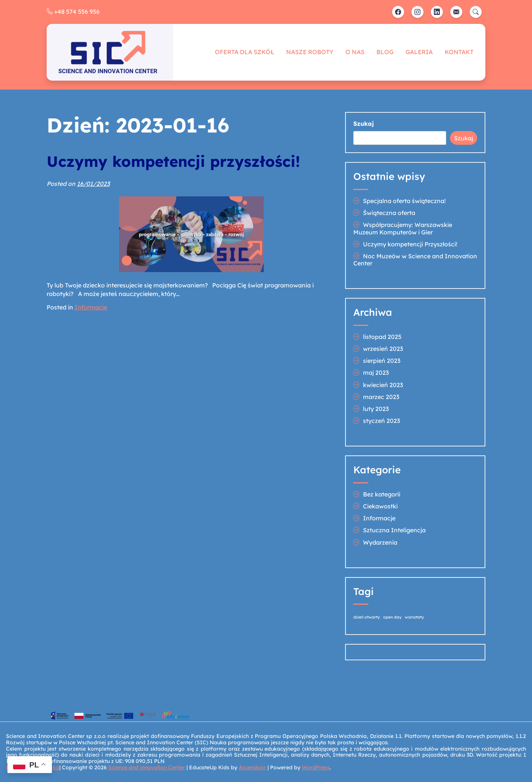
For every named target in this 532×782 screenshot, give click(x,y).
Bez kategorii (382, 494)
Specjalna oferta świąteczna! (404, 201)
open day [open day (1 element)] (392, 617)
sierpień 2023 (382, 361)
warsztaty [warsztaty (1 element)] (414, 617)
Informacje (91, 307)
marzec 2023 (381, 397)
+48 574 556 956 (73, 12)
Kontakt (459, 52)
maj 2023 (376, 373)
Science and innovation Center (147, 767)
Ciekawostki (380, 506)
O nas (355, 52)
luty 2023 (376, 409)
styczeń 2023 (381, 421)
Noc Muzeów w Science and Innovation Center (415, 260)
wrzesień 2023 (383, 349)
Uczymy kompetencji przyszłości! (173, 161)
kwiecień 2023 (383, 385)
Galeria (419, 52)
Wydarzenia (380, 542)
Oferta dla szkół (245, 52)
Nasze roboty (310, 52)
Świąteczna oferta (389, 213)
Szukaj (364, 124)
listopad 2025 (382, 337)
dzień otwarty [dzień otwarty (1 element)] (367, 617)
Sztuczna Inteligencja (394, 530)
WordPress (316, 767)
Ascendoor (252, 767)
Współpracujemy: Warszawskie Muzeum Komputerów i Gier (403, 228)
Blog (385, 52)
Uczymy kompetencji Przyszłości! (410, 244)
